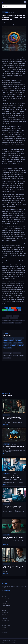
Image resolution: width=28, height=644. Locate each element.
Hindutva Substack (6, 635)
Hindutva (6, 345)
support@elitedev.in (6, 590)
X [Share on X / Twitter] (10, 308)
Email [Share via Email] (20, 310)
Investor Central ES (19, 338)
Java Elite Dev (8, 348)
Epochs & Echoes (8, 343)
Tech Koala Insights (8, 353)
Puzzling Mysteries (18, 343)
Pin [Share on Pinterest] (16, 310)
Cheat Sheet (5, 12)
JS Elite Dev (20, 345)
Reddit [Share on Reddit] (14, 308)
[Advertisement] (14, 375)
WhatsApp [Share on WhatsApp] (5, 310)
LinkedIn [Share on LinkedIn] (19, 308)
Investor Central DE (9, 340)
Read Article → (6, 425)
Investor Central (8, 338)
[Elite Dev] (6, 2)
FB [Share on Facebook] (7, 308)
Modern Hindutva (7, 358)
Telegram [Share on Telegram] (11, 310)
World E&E (21, 355)
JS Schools (13, 345)
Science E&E (16, 355)
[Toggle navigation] (25, 2)
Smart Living (18, 340)
